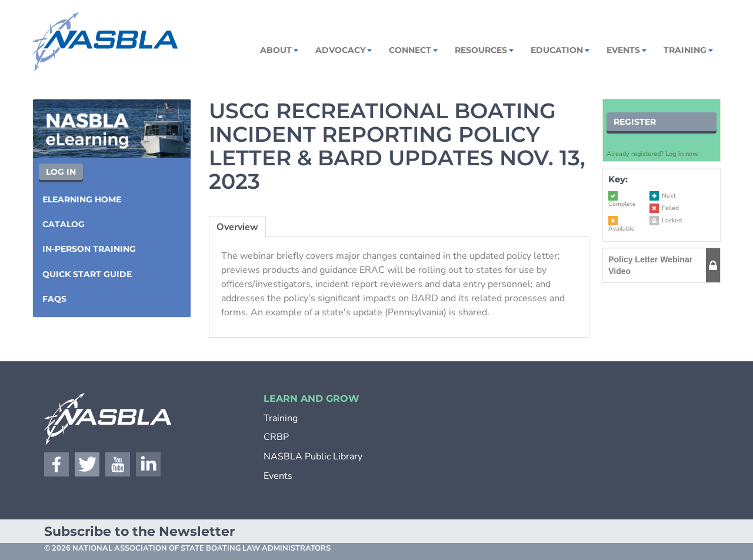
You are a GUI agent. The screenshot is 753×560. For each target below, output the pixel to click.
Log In (61, 172)
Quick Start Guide (87, 274)
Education (559, 50)
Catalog (64, 224)
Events (626, 50)
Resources (483, 50)
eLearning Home (82, 199)
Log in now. (682, 154)
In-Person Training (89, 249)
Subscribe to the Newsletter (139, 531)
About (278, 50)
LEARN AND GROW (311, 399)
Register (635, 122)
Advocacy (343, 50)
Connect (412, 50)
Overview (237, 227)
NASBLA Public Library (313, 456)
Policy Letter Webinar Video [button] (650, 265)
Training (687, 50)
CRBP (276, 437)
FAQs (54, 299)
